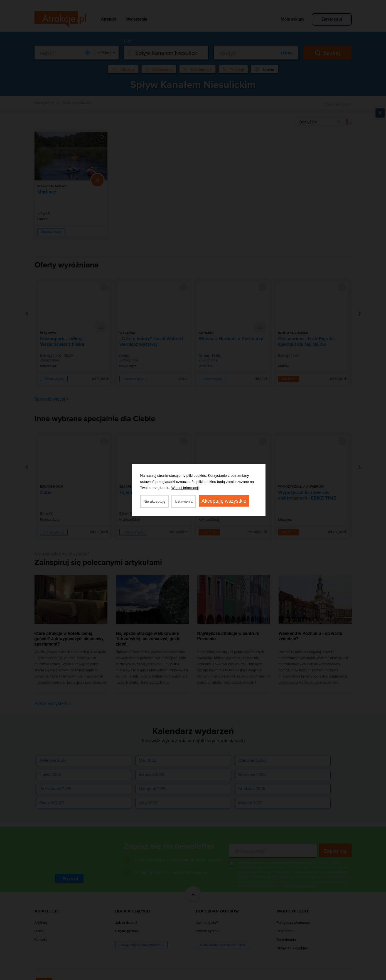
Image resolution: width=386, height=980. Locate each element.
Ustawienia (184, 501)
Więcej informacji (185, 487)
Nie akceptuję (155, 501)
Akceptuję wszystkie (224, 501)
